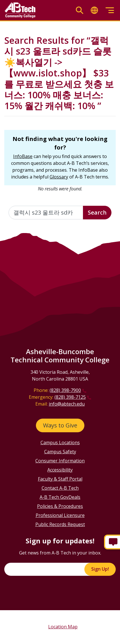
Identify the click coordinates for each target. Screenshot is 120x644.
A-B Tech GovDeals (60, 497)
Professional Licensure (60, 515)
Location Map (63, 627)
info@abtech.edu (67, 404)
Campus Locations (60, 443)
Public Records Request (60, 524)
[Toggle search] (80, 10)
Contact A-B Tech (60, 488)
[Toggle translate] (94, 10)
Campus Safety (60, 452)
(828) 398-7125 (70, 397)
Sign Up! (100, 569)
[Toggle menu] (110, 10)
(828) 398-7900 (65, 390)
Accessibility (60, 470)
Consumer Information (60, 461)
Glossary (59, 177)
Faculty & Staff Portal (60, 479)
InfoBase (23, 156)
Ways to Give (60, 425)
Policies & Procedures (60, 506)
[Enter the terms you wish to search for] (46, 213)
